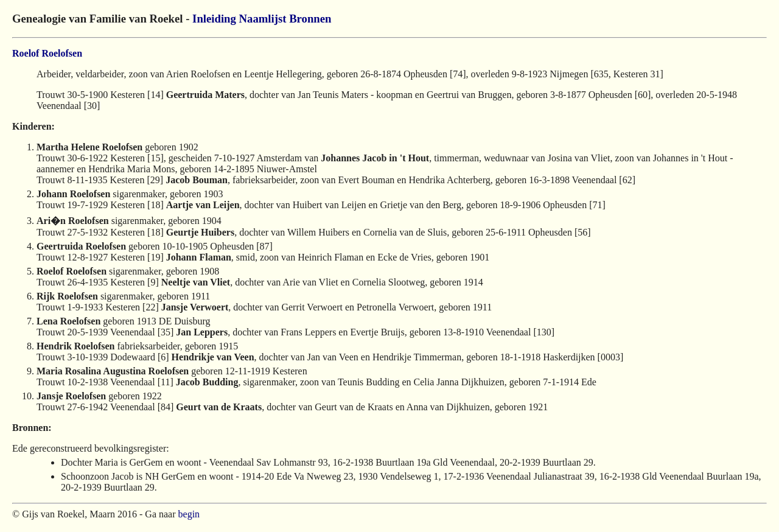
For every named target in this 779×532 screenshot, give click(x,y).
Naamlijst (263, 19)
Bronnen (310, 19)
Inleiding (214, 19)
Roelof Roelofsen (47, 53)
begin (189, 514)
